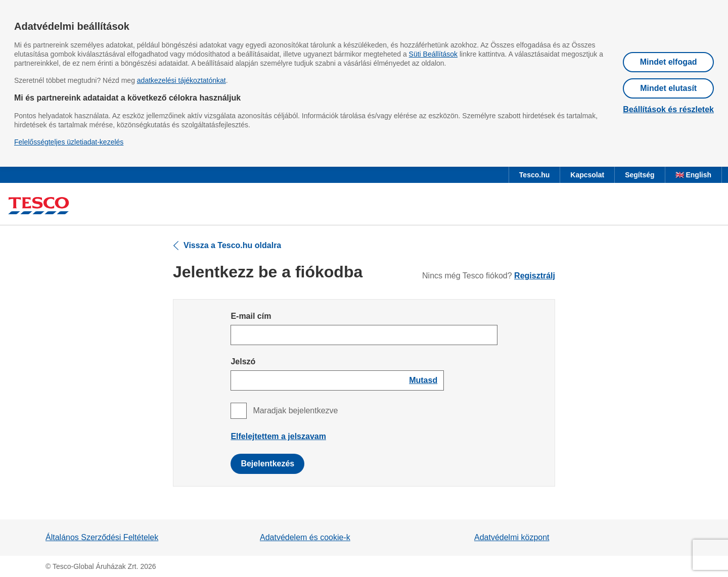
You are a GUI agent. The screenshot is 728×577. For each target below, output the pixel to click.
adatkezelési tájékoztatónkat (181, 80)
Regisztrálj (535, 276)
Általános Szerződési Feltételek (102, 537)
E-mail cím (251, 316)
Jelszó (243, 362)
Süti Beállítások (434, 54)
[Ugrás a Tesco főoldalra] (39, 206)
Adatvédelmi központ (512, 537)
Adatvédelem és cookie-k (305, 537)
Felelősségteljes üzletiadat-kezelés (69, 142)
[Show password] (423, 380)
